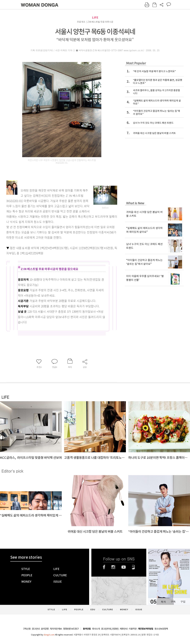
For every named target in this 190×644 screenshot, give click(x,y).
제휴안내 (124, 629)
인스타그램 (113, 567)
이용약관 (133, 629)
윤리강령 (45, 629)
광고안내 (36, 629)
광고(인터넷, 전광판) (110, 629)
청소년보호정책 (161, 629)
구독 (173, 602)
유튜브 (124, 567)
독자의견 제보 (56, 629)
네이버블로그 (133, 567)
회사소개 (96, 629)
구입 (183, 602)
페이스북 (104, 567)
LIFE (95, 18)
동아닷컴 (87, 629)
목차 (163, 602)
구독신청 (27, 629)
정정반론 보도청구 (71, 629)
